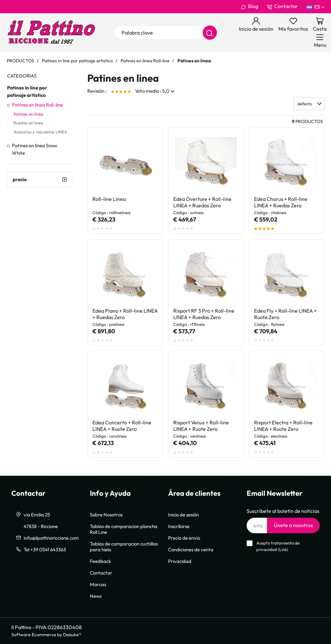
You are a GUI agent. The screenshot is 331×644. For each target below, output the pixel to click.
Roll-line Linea (109, 199)
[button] (309, 104)
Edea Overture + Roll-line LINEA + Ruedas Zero (202, 202)
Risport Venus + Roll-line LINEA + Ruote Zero (201, 426)
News (96, 596)
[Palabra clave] (165, 33)
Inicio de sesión (183, 514)
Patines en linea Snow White (35, 149)
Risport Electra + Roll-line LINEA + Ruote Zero (283, 426)
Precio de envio (184, 538)
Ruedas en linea (28, 123)
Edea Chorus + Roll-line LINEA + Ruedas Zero (281, 202)
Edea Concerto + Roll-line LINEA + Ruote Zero (122, 426)
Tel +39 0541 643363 (45, 549)
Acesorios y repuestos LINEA (40, 132)
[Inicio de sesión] (256, 25)
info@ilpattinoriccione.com (51, 538)
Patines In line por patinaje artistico (27, 91)
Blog (250, 6)
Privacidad (180, 561)
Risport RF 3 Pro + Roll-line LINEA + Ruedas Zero (204, 314)
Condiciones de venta (191, 549)
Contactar (283, 6)
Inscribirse (179, 526)
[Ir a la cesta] (320, 25)
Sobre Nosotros (106, 514)
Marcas (98, 584)
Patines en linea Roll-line (37, 105)
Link (283, 550)
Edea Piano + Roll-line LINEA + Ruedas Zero (125, 314)
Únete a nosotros (293, 525)
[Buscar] (210, 33)
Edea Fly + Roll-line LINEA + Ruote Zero (285, 314)
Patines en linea (28, 114)
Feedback (100, 561)
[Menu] (320, 41)
